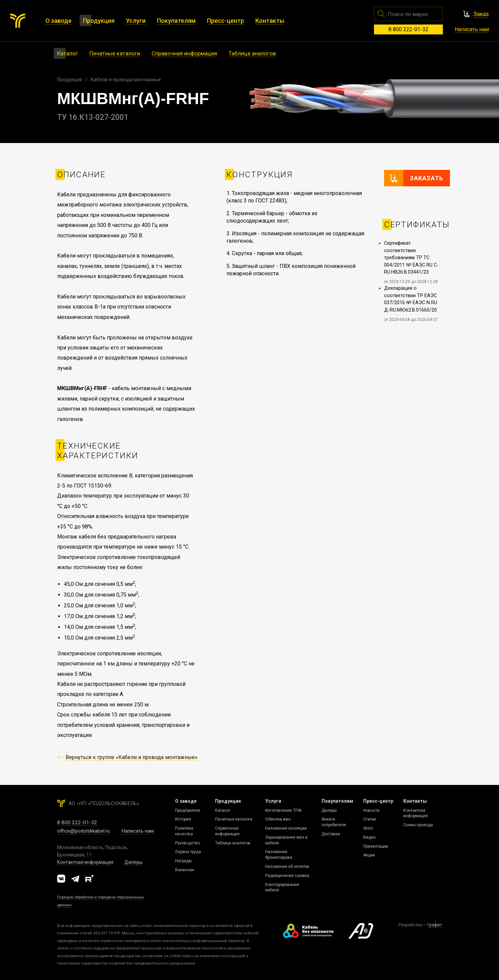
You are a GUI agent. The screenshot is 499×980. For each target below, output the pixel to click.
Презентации (376, 846)
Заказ (481, 14)
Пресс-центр (378, 801)
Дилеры (133, 862)
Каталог (223, 810)
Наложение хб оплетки (287, 867)
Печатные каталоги (234, 819)
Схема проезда (418, 825)
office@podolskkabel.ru (84, 831)
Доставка (331, 834)
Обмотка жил (278, 819)
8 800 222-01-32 (408, 29)
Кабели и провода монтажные (126, 80)
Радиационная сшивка (287, 876)
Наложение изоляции (286, 828)
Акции (369, 855)
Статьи (370, 819)
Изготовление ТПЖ (283, 810)
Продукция (70, 80)
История (183, 819)
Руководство (188, 843)
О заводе (186, 801)
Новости (371, 810)
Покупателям (337, 801)
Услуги (273, 801)
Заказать (427, 178)
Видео (369, 837)
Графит (435, 925)
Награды (183, 861)
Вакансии (184, 870)
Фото (368, 828)
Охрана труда (188, 852)
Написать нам (472, 29)
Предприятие (188, 810)
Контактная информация (85, 862)
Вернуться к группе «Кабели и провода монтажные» (132, 757)
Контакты (415, 801)
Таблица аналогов (233, 843)
